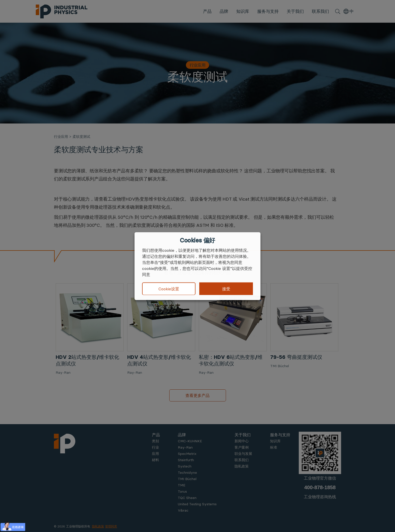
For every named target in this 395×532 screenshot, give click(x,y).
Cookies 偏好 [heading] (197, 240)
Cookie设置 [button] (169, 289)
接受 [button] (226, 289)
